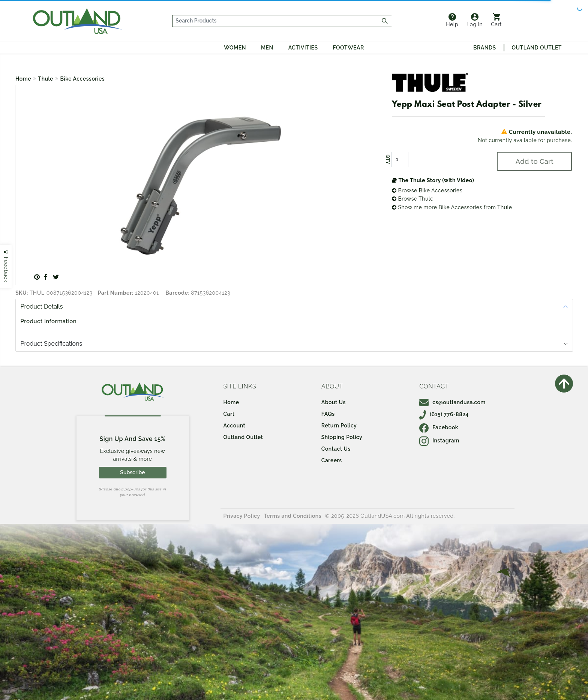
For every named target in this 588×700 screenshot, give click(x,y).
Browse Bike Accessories (427, 190)
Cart (496, 20)
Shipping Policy (342, 437)
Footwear (349, 48)
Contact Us (336, 449)
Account (235, 426)
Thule (46, 79)
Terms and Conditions (293, 516)
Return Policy (339, 426)
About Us (334, 402)
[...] (276, 21)
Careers (332, 460)
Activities (303, 48)
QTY (388, 159)
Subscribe (132, 472)
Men (267, 48)
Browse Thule (413, 199)
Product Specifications (52, 344)
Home (23, 79)
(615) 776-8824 (444, 414)
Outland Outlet (537, 48)
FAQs (328, 414)
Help (452, 20)
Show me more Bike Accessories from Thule (452, 207)
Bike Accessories (83, 79)
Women (235, 48)
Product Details (42, 307)
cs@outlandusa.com (452, 402)
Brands (484, 48)
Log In (475, 20)
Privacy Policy (242, 516)
